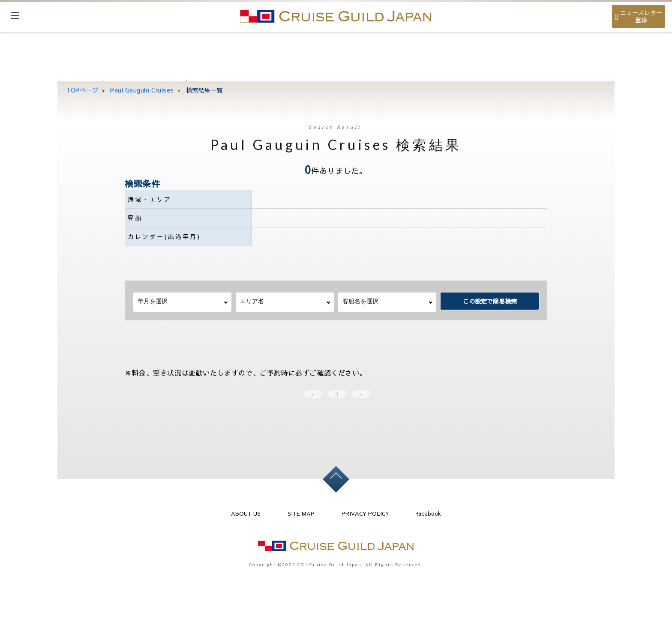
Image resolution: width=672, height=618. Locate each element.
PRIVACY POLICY (365, 514)
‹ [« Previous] (313, 394)
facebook (429, 514)
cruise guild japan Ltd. (336, 16)
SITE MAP (301, 514)
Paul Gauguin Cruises (142, 90)
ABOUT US (246, 514)
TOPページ (82, 90)
